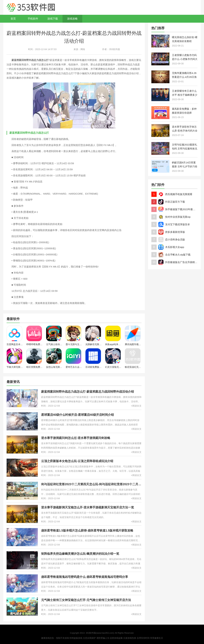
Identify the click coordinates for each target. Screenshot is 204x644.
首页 (13, 19)
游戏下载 (53, 19)
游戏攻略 (72, 19)
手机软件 (33, 19)
